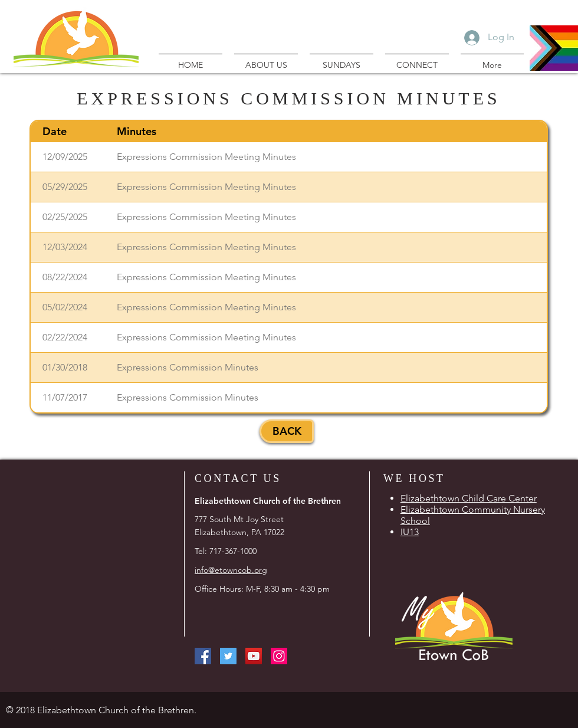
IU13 (410, 532)
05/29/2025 (65, 187)
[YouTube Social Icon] (254, 656)
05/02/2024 (65, 307)
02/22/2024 (65, 337)
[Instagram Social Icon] (279, 656)
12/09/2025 (65, 157)
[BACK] (287, 431)
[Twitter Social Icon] (228, 656)
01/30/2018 (65, 367)
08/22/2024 (65, 277)
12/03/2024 (65, 247)
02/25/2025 (65, 217)
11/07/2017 (65, 397)
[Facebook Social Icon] (203, 656)
